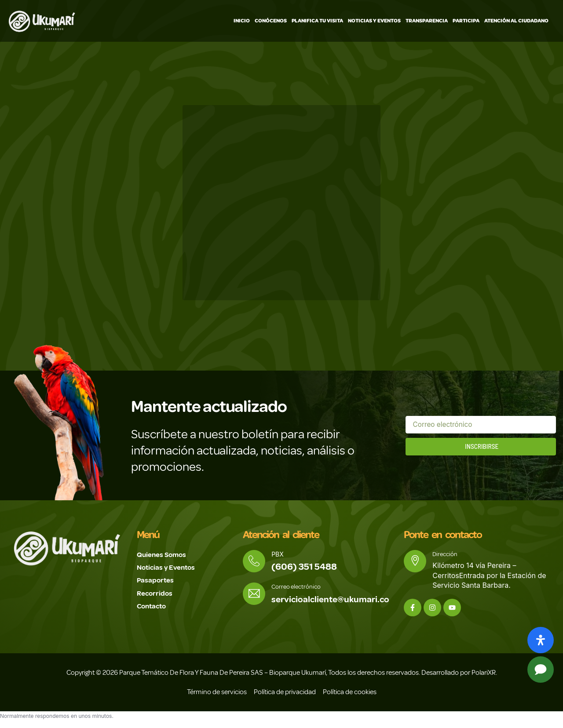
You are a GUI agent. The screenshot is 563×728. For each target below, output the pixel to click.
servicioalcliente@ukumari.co (333, 600)
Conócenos (271, 21)
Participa (466, 21)
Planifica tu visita (317, 21)
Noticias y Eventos (374, 21)
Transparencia (427, 21)
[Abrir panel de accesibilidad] (541, 640)
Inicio (242, 21)
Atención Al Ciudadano (516, 21)
